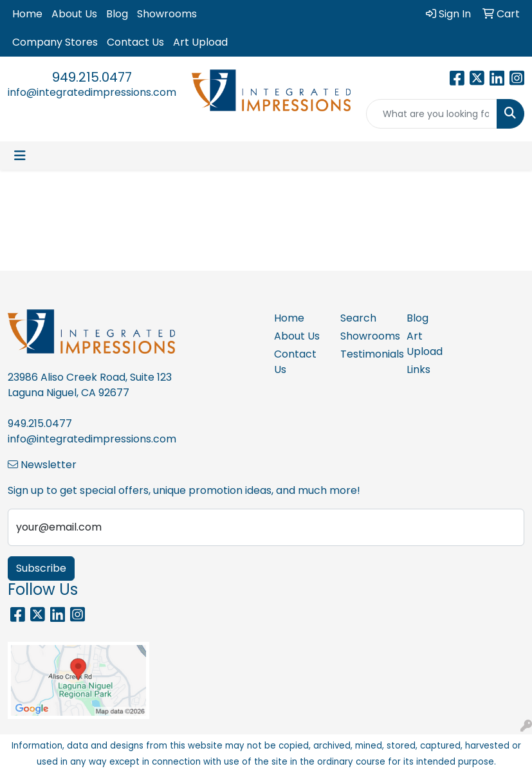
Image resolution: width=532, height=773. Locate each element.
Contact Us (135, 42)
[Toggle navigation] (20, 156)
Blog (117, 14)
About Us (74, 14)
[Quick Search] (432, 114)
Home (27, 14)
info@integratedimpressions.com (92, 92)
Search (358, 318)
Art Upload (200, 42)
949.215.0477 (92, 77)
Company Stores (55, 42)
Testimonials (366, 354)
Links (418, 369)
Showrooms (167, 14)
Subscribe (41, 568)
